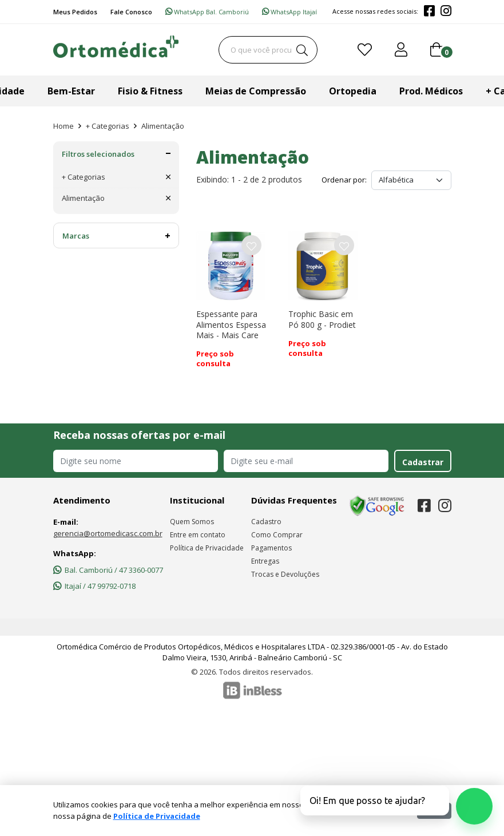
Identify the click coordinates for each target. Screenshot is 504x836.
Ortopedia (353, 91)
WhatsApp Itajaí (289, 12)
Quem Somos (192, 522)
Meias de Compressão (256, 91)
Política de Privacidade (207, 548)
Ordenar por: (344, 180)
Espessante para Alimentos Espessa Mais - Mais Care (231, 324)
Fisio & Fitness (150, 91)
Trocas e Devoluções (285, 574)
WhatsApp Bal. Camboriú (207, 12)
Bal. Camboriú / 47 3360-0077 (108, 570)
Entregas (265, 561)
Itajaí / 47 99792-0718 (94, 586)
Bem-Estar (71, 91)
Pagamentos (271, 548)
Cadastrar (423, 462)
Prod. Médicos (431, 91)
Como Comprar (277, 535)
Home (64, 126)
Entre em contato (198, 535)
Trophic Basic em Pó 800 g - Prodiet (322, 319)
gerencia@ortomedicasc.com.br (108, 533)
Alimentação (163, 126)
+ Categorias (108, 126)
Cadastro (266, 522)
